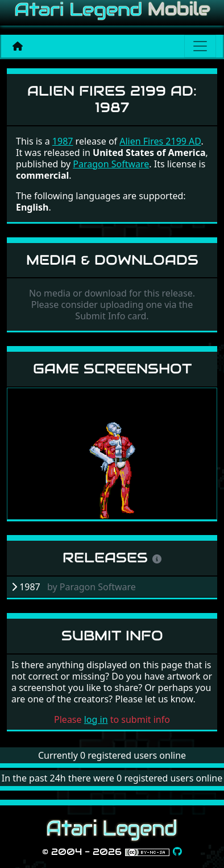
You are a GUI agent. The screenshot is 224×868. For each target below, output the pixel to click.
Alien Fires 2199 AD (160, 141)
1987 (63, 141)
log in (96, 719)
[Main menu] (200, 46)
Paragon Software (111, 164)
